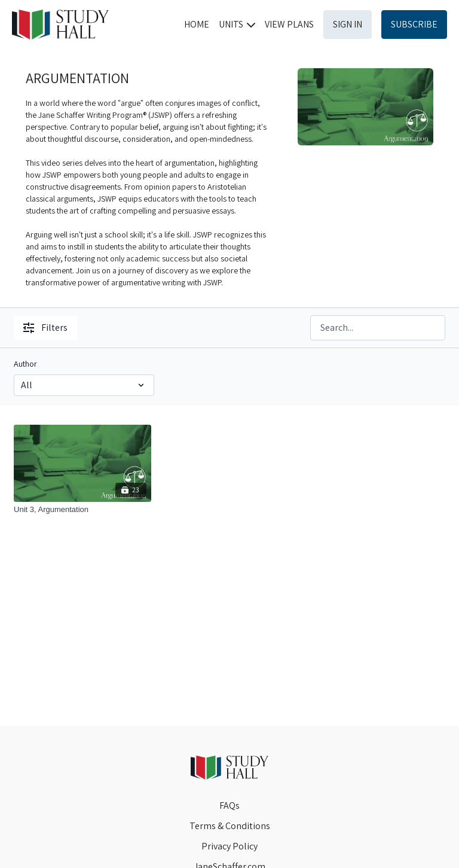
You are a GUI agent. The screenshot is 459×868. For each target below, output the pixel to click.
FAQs (229, 805)
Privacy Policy (229, 846)
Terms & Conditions (230, 826)
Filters (45, 328)
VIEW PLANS (289, 24)
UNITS (237, 24)
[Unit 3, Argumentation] (82, 510)
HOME (197, 24)
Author (25, 364)
